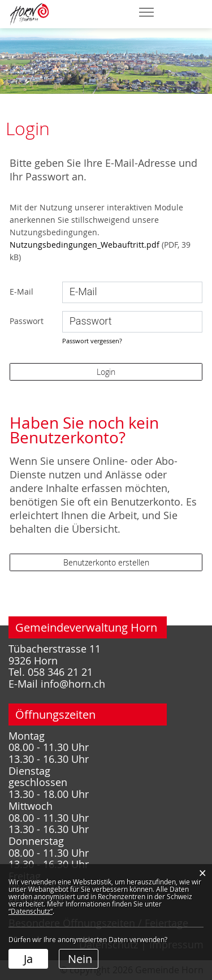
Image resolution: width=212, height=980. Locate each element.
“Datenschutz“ (31, 911)
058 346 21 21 (60, 672)
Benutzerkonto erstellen (106, 562)
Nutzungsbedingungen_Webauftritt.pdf (85, 245)
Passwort (27, 321)
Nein (80, 959)
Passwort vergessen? (92, 341)
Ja (28, 959)
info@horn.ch (73, 684)
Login (106, 372)
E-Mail (21, 292)
